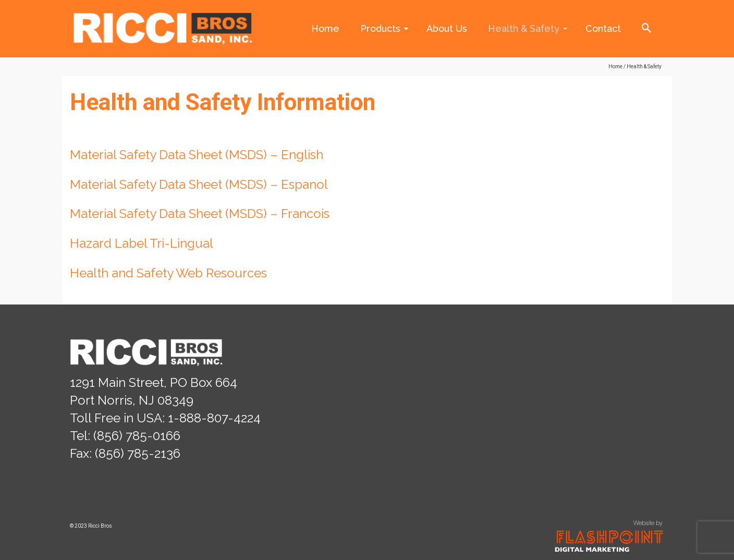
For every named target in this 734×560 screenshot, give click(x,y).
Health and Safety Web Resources (168, 273)
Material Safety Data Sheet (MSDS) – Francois (200, 214)
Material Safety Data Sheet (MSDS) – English (198, 155)
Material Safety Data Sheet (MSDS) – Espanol (200, 184)
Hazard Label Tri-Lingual (142, 243)
